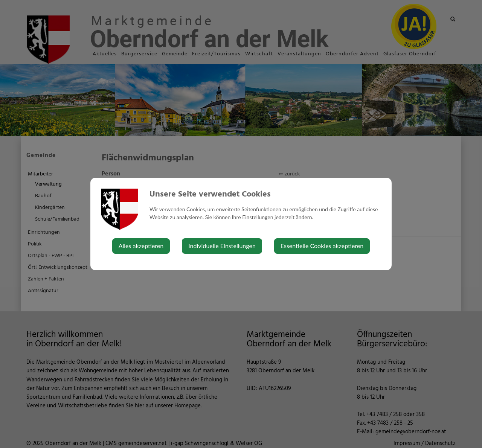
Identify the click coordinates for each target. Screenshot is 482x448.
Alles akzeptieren (141, 246)
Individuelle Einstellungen (222, 246)
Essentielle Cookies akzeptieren (322, 246)
